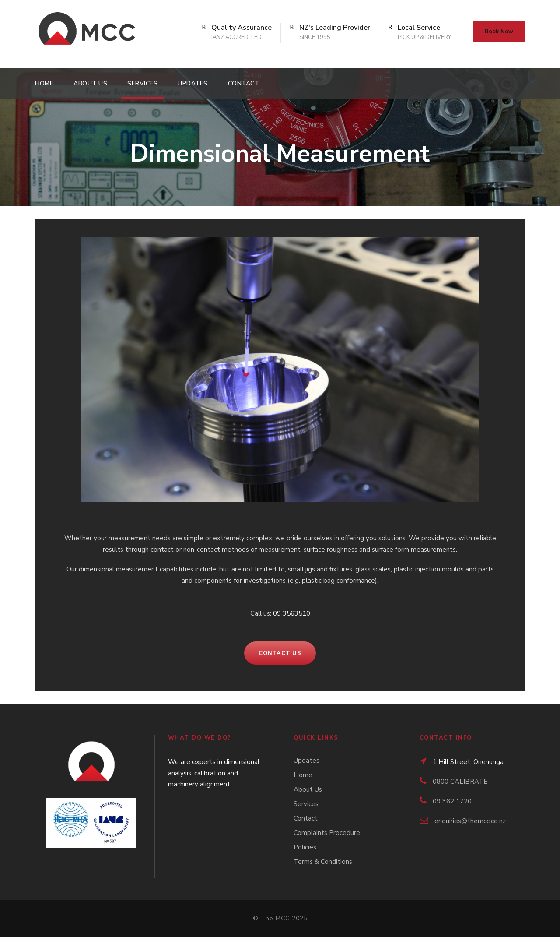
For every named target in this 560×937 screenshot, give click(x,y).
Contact (244, 83)
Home (44, 83)
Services (142, 83)
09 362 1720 (452, 801)
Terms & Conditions (323, 862)
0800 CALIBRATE (460, 782)
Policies (305, 847)
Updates (193, 83)
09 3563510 (292, 613)
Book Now (499, 32)
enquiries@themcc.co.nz (470, 821)
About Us (90, 83)
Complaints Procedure (327, 833)
